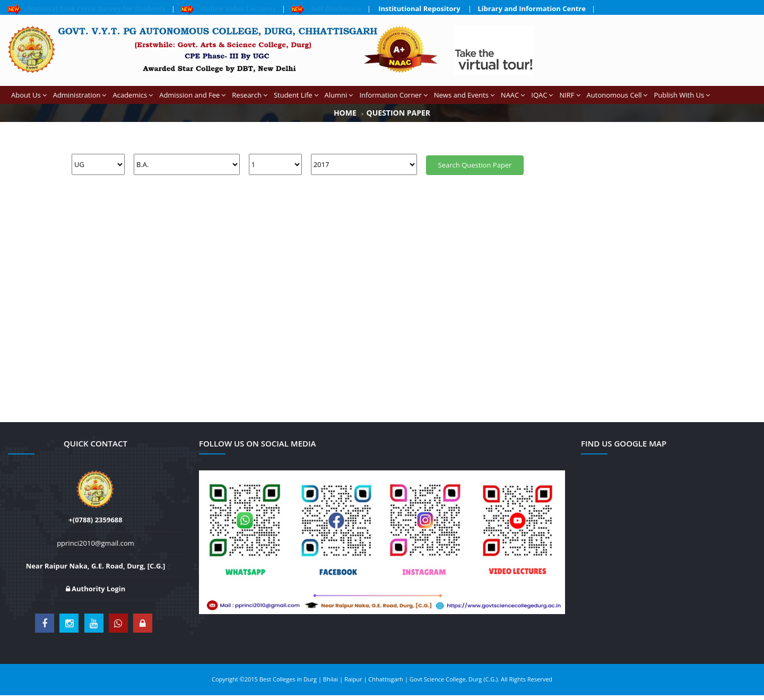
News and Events (464, 95)
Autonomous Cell (617, 95)
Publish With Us (682, 95)
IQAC (542, 95)
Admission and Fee (192, 95)
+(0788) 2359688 (95, 520)
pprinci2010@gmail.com (95, 543)
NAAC (513, 95)
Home (345, 113)
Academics (133, 95)
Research (250, 95)
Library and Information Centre (532, 8)
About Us (29, 95)
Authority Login (96, 589)
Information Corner (393, 95)
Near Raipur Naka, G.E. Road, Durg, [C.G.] (96, 566)
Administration (80, 95)
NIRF (570, 95)
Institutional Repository (419, 8)
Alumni (339, 95)
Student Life (296, 95)
